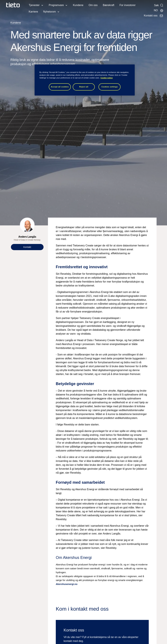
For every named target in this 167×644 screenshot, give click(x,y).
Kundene (78, 5)
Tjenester (34, 5)
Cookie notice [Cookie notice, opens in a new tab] (107, 78)
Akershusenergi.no (67, 584)
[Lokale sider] (159, 10)
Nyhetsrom (49, 12)
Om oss (93, 5)
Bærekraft (108, 5)
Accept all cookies (60, 87)
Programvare (56, 5)
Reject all (84, 87)
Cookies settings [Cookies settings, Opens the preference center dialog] (110, 87)
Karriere (33, 12)
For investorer (128, 5)
